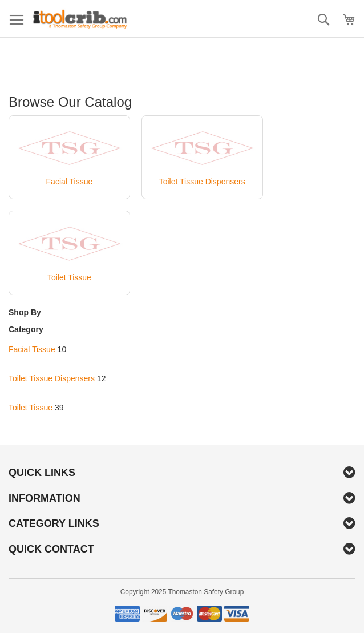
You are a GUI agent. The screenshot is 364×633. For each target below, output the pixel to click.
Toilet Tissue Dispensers (52, 378)
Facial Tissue (32, 349)
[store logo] (80, 19)
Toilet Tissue (31, 408)
